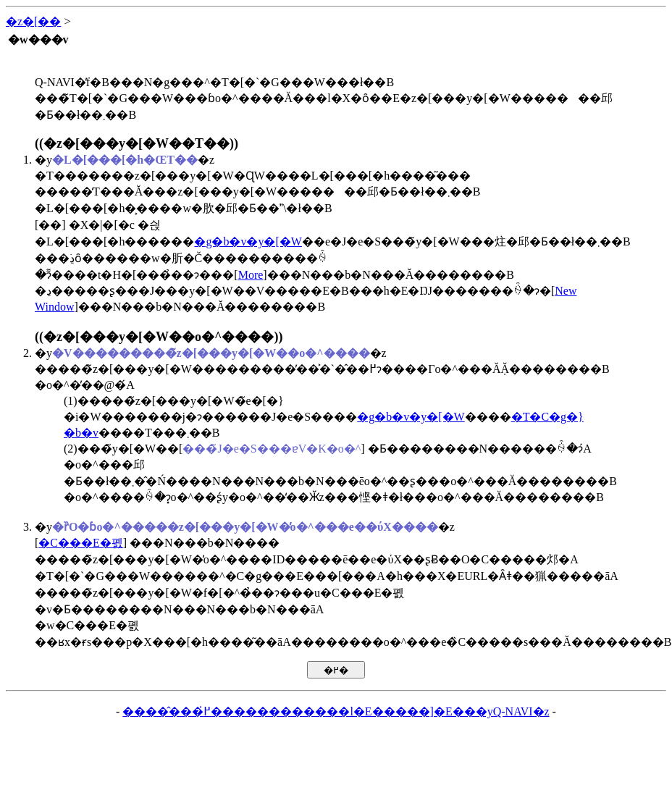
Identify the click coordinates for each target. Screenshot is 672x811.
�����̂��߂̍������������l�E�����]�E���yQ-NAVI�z (336, 711)
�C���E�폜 (80, 543)
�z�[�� (33, 21)
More (251, 275)
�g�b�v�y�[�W (248, 241)
